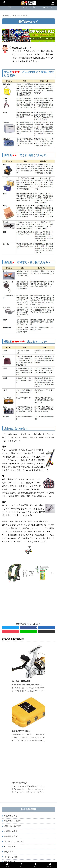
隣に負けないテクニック (14, 752)
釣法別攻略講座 (11, 747)
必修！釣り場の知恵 (13, 737)
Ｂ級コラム (9, 778)
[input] (28, 785)
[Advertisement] (28, 603)
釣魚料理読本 (10, 772)
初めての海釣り (11, 726)
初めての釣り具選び (13, 732)
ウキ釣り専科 (10, 757)
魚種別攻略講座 (11, 742)
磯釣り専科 (9, 762)
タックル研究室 (11, 767)
